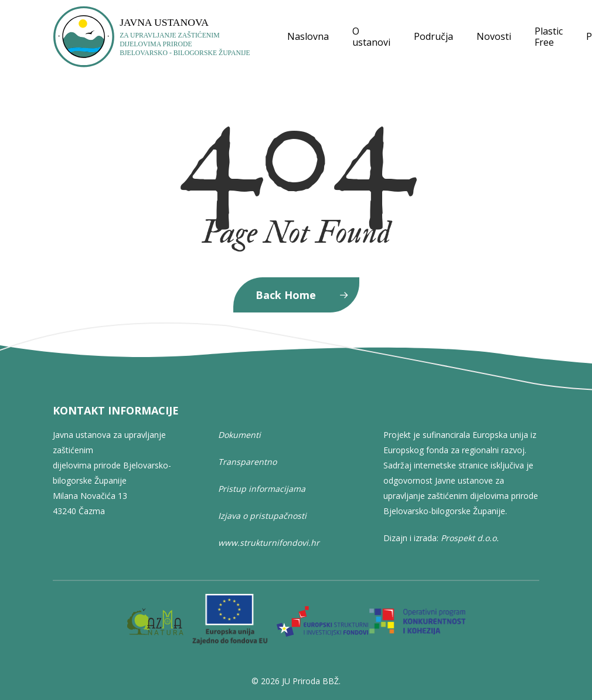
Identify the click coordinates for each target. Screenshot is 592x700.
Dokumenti (239, 435)
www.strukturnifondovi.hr (269, 543)
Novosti (494, 37)
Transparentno (247, 462)
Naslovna (308, 37)
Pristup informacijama (262, 489)
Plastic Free (549, 37)
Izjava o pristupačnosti (262, 516)
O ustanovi (371, 37)
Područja (433, 37)
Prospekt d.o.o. (470, 538)
